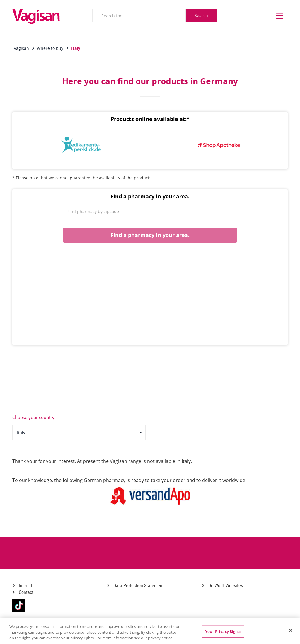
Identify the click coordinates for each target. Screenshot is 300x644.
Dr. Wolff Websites (222, 586)
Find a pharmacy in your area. (150, 235)
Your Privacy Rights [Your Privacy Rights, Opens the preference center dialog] (223, 631)
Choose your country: (34, 417)
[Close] (291, 630)
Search (201, 15)
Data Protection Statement (135, 586)
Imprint (22, 586)
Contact (23, 592)
